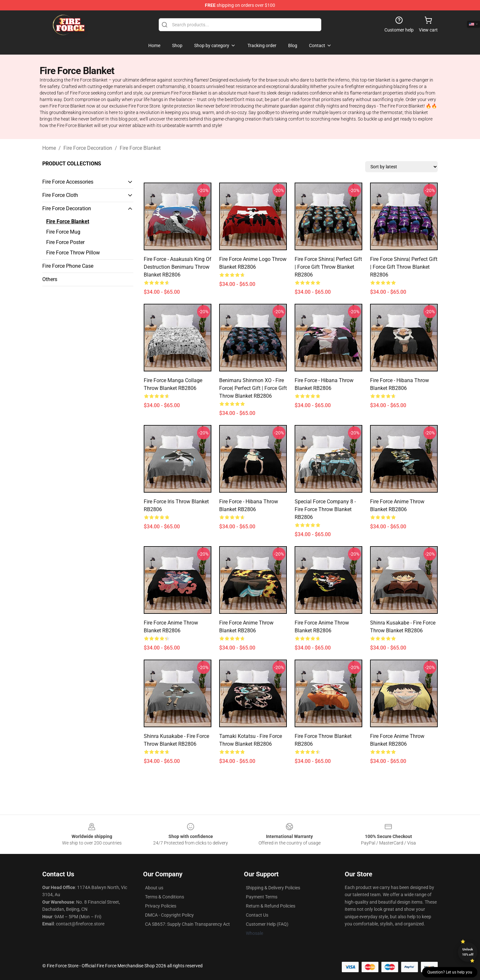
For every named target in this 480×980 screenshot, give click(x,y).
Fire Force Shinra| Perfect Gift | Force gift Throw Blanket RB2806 (328, 267)
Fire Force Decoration (88, 148)
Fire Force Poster (65, 242)
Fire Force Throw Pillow (73, 253)
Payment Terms (262, 897)
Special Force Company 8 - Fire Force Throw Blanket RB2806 (325, 509)
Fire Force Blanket (140, 148)
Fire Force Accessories (68, 182)
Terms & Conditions (165, 897)
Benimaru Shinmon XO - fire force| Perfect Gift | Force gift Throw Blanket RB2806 (253, 388)
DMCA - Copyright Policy (169, 915)
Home (49, 148)
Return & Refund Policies (271, 906)
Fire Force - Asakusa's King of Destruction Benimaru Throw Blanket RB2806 (178, 267)
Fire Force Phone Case (68, 266)
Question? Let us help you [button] (450, 972)
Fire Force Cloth (60, 195)
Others (50, 279)
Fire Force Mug (63, 232)
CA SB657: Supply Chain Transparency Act (187, 924)
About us (154, 888)
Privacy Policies (161, 906)
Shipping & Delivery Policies (273, 888)
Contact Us (257, 915)
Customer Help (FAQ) (267, 924)
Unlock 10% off (468, 952)
